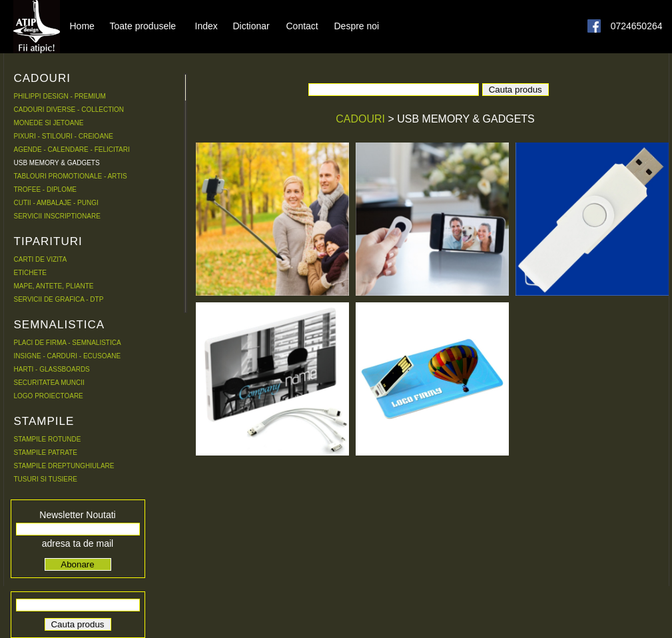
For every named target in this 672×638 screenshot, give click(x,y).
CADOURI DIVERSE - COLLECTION (69, 110)
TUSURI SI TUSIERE (46, 479)
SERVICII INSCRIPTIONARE (57, 216)
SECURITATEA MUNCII (49, 383)
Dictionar (251, 25)
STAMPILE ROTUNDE (48, 439)
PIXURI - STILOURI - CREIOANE (64, 136)
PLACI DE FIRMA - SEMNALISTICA (68, 343)
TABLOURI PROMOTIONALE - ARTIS (71, 176)
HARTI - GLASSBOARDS (52, 369)
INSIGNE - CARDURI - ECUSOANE (68, 356)
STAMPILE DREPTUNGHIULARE (64, 466)
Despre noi (357, 25)
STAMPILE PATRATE (46, 453)
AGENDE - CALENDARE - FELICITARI (72, 150)
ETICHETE (30, 273)
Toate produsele (143, 25)
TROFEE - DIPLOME (45, 189)
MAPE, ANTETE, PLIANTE (54, 286)
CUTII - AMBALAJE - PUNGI (56, 203)
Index (206, 25)
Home (82, 25)
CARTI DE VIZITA (41, 259)
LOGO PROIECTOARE (49, 396)
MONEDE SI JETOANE (49, 123)
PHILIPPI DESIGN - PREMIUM (60, 96)
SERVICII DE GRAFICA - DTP (59, 299)
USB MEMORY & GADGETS (57, 163)
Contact (302, 25)
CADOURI (362, 119)
